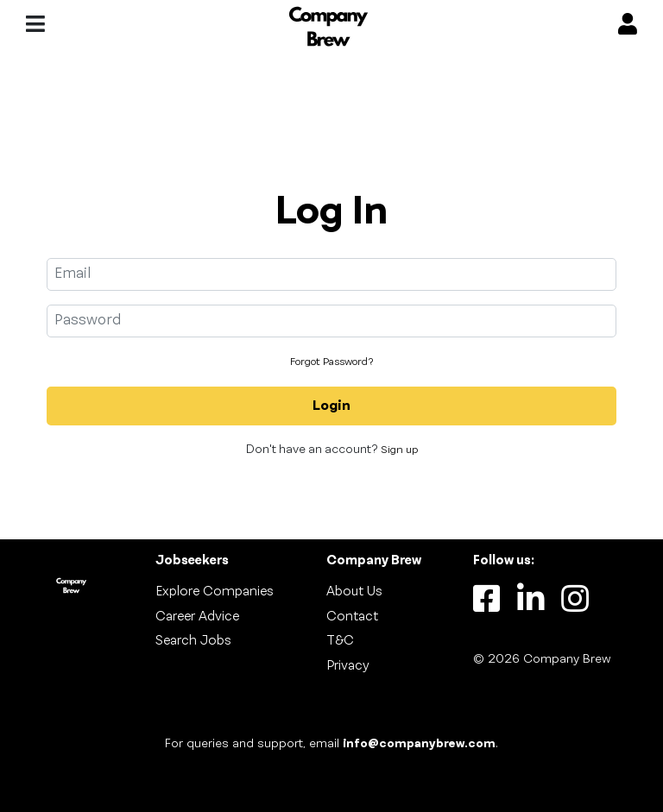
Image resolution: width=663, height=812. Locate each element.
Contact (352, 617)
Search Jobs (193, 641)
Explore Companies (215, 592)
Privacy (348, 666)
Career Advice (197, 617)
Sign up (399, 450)
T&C (340, 641)
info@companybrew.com (419, 744)
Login (331, 406)
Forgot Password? (331, 362)
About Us (354, 592)
